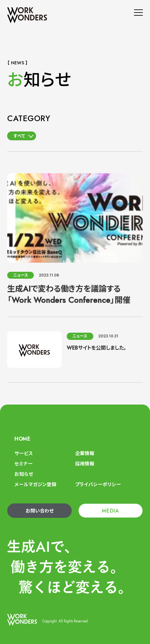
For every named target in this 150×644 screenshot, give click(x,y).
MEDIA (110, 511)
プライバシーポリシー (98, 485)
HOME (22, 439)
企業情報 (85, 453)
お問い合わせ (40, 511)
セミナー (23, 464)
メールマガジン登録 (35, 485)
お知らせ (24, 474)
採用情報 (85, 464)
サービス (24, 453)
